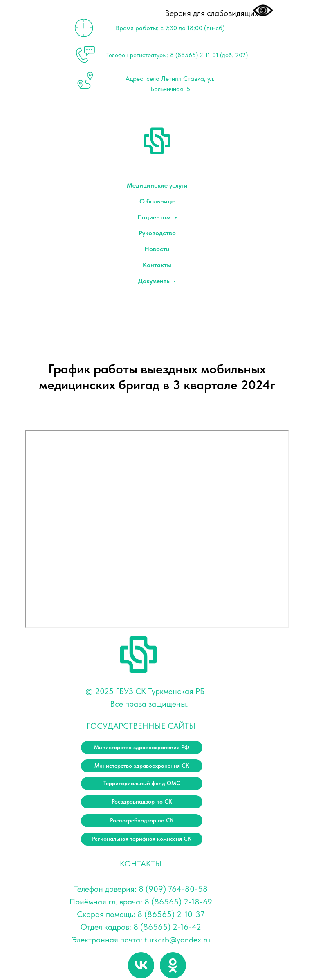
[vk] (141, 965)
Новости (157, 249)
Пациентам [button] (155, 217)
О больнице (157, 201)
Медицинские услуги (157, 185)
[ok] (173, 965)
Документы (155, 281)
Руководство (157, 233)
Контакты (157, 265)
